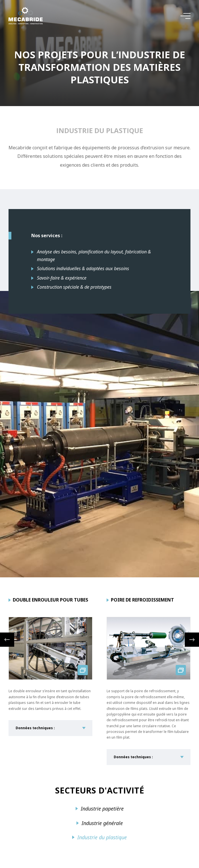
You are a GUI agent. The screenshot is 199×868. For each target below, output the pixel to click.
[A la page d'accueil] (26, 16)
